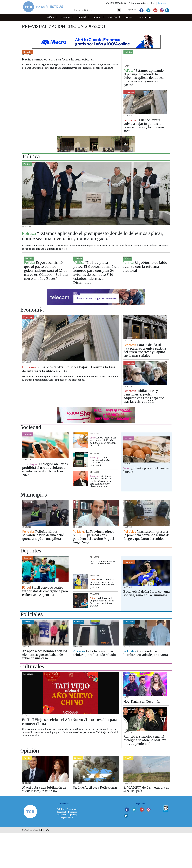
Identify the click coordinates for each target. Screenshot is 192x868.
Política (50, 17)
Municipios (29, 536)
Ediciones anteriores (138, 3)
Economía (66, 17)
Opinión (128, 17)
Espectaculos (145, 17)
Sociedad (82, 17)
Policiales (113, 17)
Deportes (97, 17)
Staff (153, 3)
